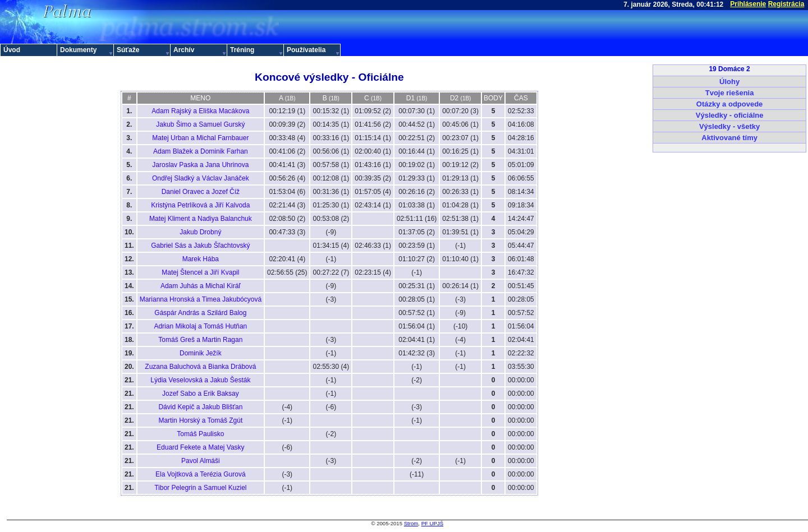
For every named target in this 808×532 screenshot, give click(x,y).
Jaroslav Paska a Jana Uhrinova (200, 165)
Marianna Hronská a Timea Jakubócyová (201, 299)
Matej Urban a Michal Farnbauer (200, 138)
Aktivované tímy (729, 138)
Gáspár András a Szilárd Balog (200, 313)
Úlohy (729, 82)
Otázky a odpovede (729, 104)
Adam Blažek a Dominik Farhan (201, 151)
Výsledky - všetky (729, 126)
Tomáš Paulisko (200, 434)
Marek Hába (201, 259)
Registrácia (786, 4)
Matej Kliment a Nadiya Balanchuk (201, 219)
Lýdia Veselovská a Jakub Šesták (200, 380)
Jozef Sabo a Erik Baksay (201, 394)
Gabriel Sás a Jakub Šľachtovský (200, 246)
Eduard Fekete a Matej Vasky (201, 447)
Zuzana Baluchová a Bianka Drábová (200, 367)
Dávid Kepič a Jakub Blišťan (200, 407)
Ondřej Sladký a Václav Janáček (201, 178)
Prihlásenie (748, 4)
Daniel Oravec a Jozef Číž (201, 192)
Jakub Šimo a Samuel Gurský (200, 124)
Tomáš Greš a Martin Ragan (200, 340)
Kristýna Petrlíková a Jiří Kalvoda (200, 205)
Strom (411, 523)
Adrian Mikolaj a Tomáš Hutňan (200, 326)
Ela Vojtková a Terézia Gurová (201, 474)
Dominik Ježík (201, 353)
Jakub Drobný (200, 232)
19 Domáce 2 (729, 69)
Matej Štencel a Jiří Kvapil (200, 272)
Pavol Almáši (201, 461)
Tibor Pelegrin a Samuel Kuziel (200, 488)
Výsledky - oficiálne (730, 115)
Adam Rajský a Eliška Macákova (200, 111)
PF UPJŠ (432, 523)
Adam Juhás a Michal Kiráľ (201, 286)
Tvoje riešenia (730, 93)
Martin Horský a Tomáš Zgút (200, 420)
